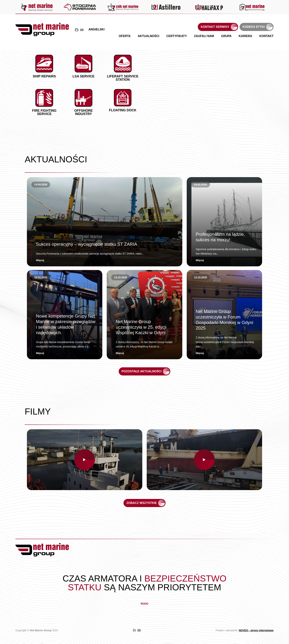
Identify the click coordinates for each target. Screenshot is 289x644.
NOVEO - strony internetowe (256, 630)
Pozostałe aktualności (142, 371)
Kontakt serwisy (215, 27)
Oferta (125, 36)
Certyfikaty (177, 36)
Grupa (226, 36)
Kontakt (266, 36)
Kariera (245, 36)
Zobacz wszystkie (142, 503)
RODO (144, 604)
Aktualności (148, 36)
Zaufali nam (204, 36)
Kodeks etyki (254, 27)
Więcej (40, 260)
